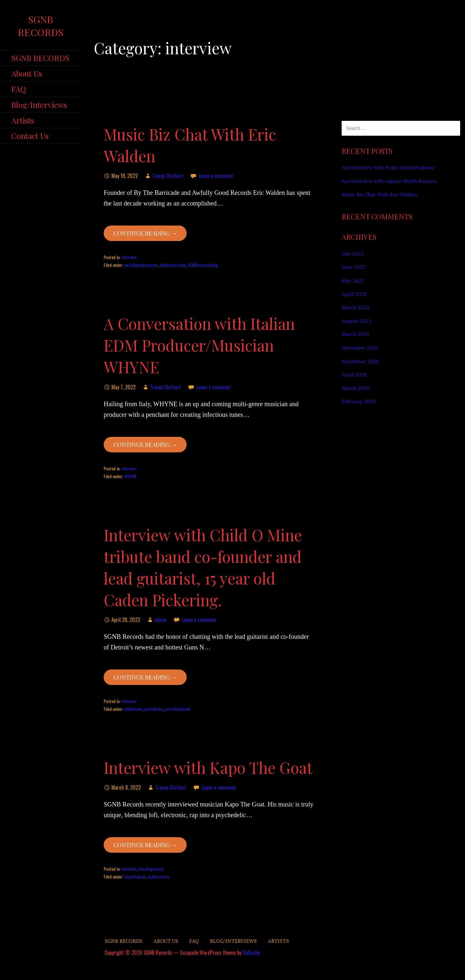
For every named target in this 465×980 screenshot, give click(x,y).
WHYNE (130, 476)
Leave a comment (216, 176)
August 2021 (356, 321)
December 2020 (360, 348)
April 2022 (354, 294)
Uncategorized (151, 869)
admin (160, 620)
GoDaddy (251, 953)
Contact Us (30, 136)
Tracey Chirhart (168, 176)
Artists (23, 120)
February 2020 (359, 401)
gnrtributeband (177, 709)
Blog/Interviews (39, 105)
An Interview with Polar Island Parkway (388, 167)
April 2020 (354, 374)
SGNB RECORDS (40, 58)
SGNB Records (41, 26)
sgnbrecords (158, 876)
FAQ (19, 89)
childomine (133, 709)
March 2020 (356, 388)
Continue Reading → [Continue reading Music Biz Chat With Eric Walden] (145, 233)
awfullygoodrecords (141, 265)
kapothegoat (135, 876)
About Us (27, 73)
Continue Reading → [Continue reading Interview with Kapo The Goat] (145, 845)
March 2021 (356, 334)
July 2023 (353, 254)
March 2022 (356, 307)
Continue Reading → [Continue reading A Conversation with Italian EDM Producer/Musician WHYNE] (145, 445)
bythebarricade (173, 265)
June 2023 (353, 267)
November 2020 (360, 361)
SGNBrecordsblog (203, 265)
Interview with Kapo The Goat (208, 767)
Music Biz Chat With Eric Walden (380, 195)
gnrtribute (153, 709)
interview (129, 257)
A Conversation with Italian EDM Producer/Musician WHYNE (199, 345)
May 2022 (353, 280)
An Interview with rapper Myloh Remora (389, 181)
